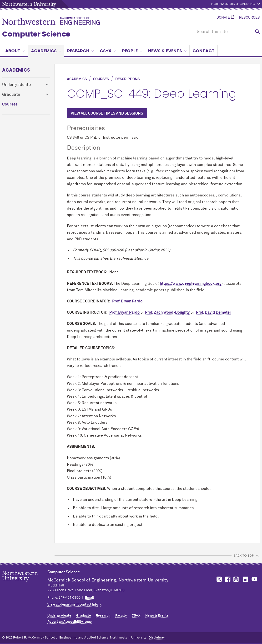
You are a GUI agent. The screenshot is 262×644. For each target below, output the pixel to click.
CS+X (108, 51)
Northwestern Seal (25, 584)
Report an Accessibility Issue (70, 622)
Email (89, 598)
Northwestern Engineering (233, 4)
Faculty (121, 616)
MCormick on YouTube (254, 579)
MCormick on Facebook (227, 579)
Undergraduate (16, 85)
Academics (46, 51)
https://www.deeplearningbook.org (191, 284)
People (132, 51)
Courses (10, 104)
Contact (204, 51)
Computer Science (36, 34)
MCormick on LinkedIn (245, 579)
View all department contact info (73, 605)
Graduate (11, 95)
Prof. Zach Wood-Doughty (167, 312)
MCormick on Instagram (236, 579)
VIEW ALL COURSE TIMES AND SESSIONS (107, 113)
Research (81, 51)
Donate (223, 18)
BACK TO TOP (244, 556)
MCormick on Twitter (218, 579)
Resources (249, 18)
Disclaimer (157, 638)
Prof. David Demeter (214, 312)
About (15, 51)
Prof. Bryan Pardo (127, 301)
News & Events (167, 51)
